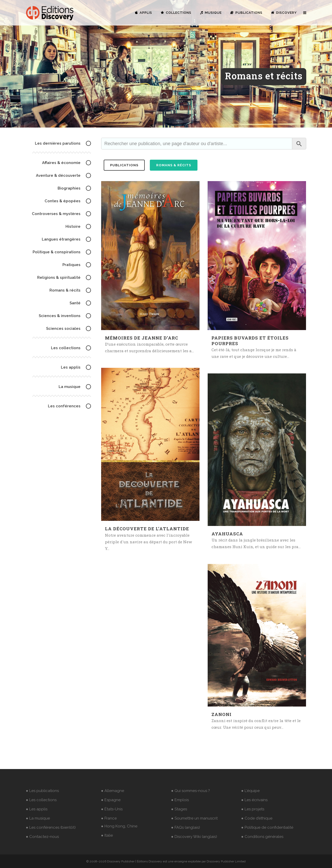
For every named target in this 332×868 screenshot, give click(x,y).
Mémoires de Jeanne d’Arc (142, 338)
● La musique (38, 818)
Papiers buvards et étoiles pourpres (250, 341)
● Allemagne (113, 791)
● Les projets (253, 809)
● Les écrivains (254, 800)
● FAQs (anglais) (186, 827)
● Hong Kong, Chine (119, 826)
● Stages (179, 809)
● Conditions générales (262, 837)
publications (124, 165)
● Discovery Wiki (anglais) (194, 837)
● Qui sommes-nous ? (191, 791)
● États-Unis (112, 809)
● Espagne (111, 800)
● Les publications (42, 791)
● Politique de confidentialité (267, 827)
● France (109, 818)
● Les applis (37, 809)
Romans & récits (174, 165)
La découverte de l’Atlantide (147, 529)
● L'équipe (250, 791)
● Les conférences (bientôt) (51, 827)
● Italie (107, 835)
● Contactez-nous (42, 837)
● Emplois (180, 800)
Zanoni (222, 714)
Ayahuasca (227, 534)
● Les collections (41, 800)
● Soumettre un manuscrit (194, 818)
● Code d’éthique (257, 818)
